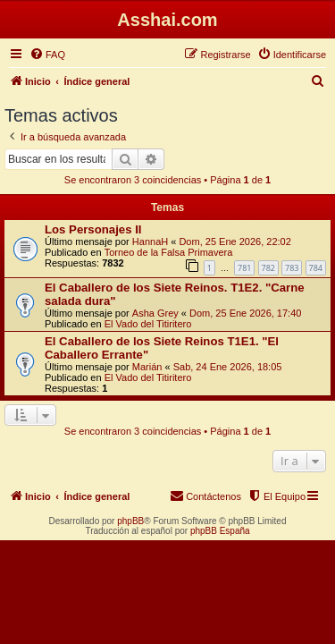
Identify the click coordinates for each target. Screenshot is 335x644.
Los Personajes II (93, 229)
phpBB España (220, 531)
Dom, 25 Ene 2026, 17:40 (245, 313)
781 (244, 268)
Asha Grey (155, 313)
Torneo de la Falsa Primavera (169, 252)
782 (268, 268)
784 (316, 268)
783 (292, 268)
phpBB (130, 521)
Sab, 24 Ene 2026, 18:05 (228, 367)
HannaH (150, 241)
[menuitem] (47, 55)
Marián (147, 367)
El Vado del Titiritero (148, 324)
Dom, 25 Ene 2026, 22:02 (234, 241)
